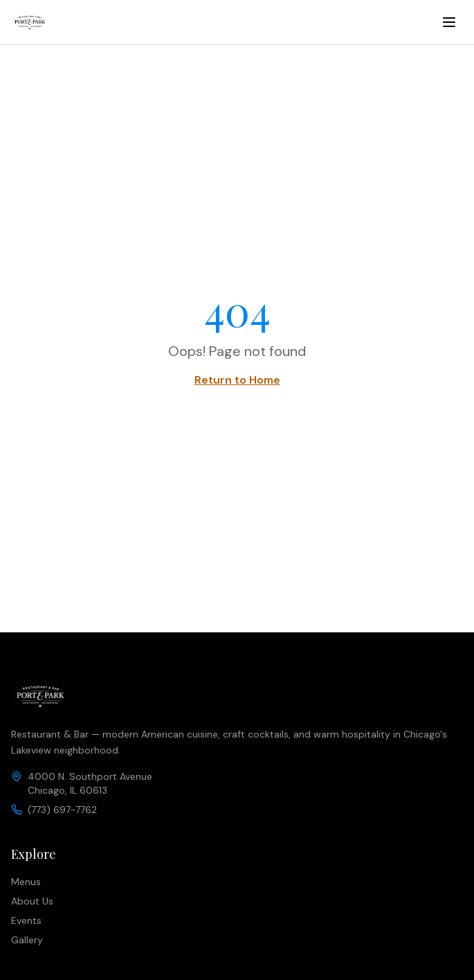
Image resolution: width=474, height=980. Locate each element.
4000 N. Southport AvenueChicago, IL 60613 (90, 783)
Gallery (27, 940)
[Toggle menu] (449, 22)
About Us (32, 901)
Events (26, 920)
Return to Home (237, 380)
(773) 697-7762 (62, 810)
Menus (26, 882)
